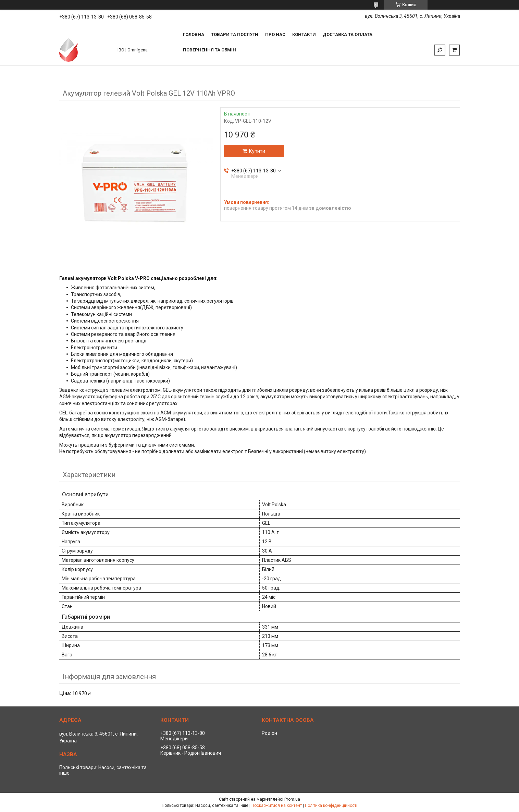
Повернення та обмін (209, 50)
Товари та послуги (235, 34)
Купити (257, 151)
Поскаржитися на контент (277, 805)
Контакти (304, 34)
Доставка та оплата (348, 34)
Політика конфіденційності (331, 805)
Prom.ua (292, 799)
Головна (194, 34)
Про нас (275, 34)
